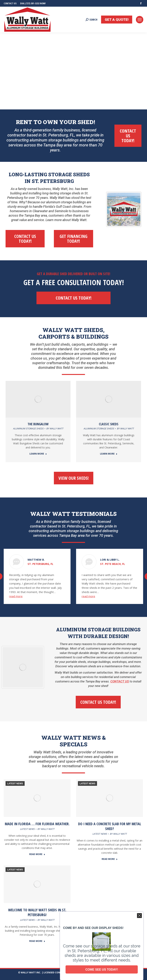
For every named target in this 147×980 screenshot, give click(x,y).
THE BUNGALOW (38, 424)
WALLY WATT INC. (31, 973)
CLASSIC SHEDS (109, 424)
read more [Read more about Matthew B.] (16, 596)
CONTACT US (120, 681)
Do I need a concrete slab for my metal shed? (110, 826)
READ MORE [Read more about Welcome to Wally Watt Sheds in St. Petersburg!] (37, 941)
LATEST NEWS (15, 784)
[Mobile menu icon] (140, 20)
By (55, 429)
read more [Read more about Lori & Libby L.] (88, 596)
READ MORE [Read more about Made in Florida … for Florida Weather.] (37, 854)
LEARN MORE (38, 454)
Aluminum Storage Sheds (28, 429)
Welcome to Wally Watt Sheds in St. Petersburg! (37, 912)
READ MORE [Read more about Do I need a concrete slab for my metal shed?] (110, 859)
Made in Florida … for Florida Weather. (37, 824)
